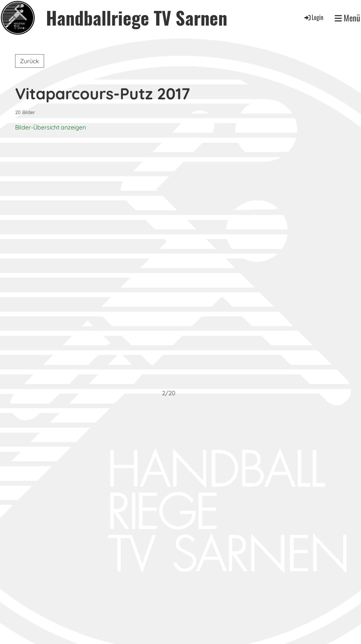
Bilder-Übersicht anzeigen (50, 127)
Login (313, 17)
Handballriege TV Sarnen (137, 18)
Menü (347, 18)
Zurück (30, 61)
